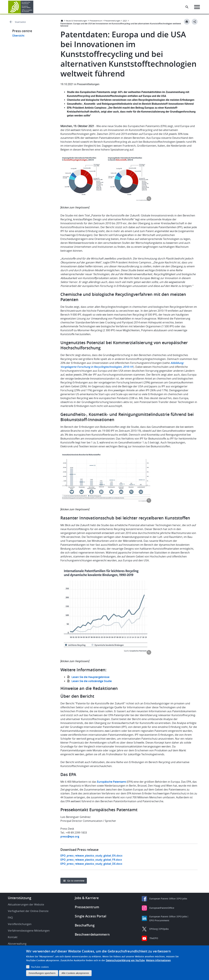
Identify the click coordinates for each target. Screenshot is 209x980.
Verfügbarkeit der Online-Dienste (28, 911)
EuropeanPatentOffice (162, 908)
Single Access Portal (91, 916)
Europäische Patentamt (112, 782)
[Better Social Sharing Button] (195, 22)
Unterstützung (20, 898)
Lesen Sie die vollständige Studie (92, 681)
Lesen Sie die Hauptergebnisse (90, 677)
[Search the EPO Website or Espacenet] (187, 7)
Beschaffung (85, 925)
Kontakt (13, 937)
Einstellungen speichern (42, 973)
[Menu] (197, 7)
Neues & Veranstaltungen (76, 21)
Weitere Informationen (158, 960)
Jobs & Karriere (87, 898)
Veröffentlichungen (20, 924)
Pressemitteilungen (112, 21)
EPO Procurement (159, 920)
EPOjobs (164, 929)
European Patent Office (162, 899)
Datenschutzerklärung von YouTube (125, 960)
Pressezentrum (96, 21)
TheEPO (154, 938)
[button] (34, 7)
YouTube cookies (40, 967)
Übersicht (18, 36)
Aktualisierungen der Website (26, 904)
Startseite (20, 22)
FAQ (10, 918)
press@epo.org (70, 836)
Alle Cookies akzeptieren (75, 973)
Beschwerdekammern (92, 934)
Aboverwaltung (17, 944)
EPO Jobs (182, 899)
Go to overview (76, 881)
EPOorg (154, 929)
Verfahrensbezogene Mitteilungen (29, 931)
